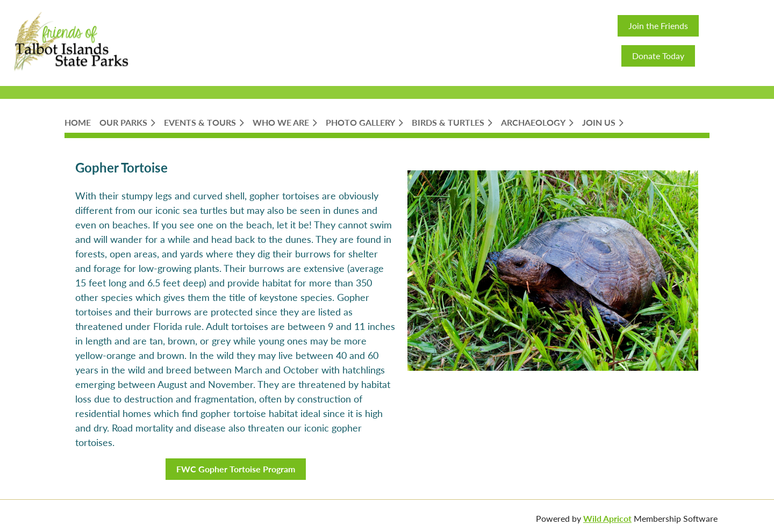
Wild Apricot (607, 518)
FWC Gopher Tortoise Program (236, 469)
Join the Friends (658, 26)
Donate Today (658, 56)
